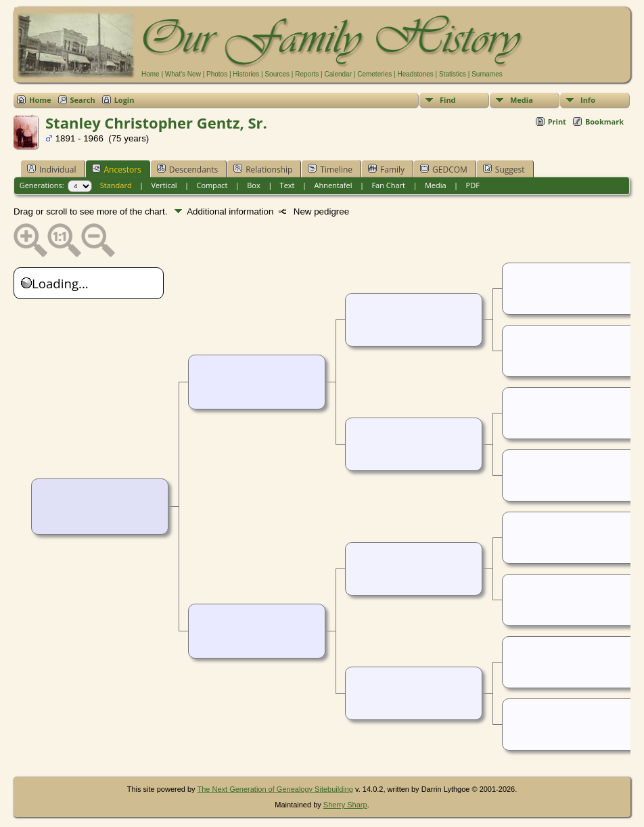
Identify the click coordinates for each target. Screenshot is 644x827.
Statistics (453, 74)
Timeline (330, 169)
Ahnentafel (333, 185)
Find (448, 100)
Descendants (187, 169)
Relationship (263, 169)
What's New (183, 74)
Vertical (164, 185)
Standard (116, 185)
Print (557, 121)
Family (386, 169)
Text (287, 185)
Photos (217, 74)
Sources (277, 74)
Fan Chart (388, 185)
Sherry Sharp (345, 805)
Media (522, 100)
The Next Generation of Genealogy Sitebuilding (275, 789)
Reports (307, 74)
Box (253, 185)
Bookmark (604, 121)
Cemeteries (374, 74)
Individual (52, 169)
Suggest (504, 169)
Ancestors (117, 169)
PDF (473, 185)
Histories (246, 74)
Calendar (338, 74)
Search (83, 100)
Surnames (487, 74)
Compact (212, 185)
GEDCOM (444, 169)
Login (124, 100)
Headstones (415, 74)
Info (588, 100)
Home (151, 74)
